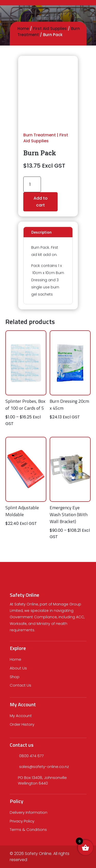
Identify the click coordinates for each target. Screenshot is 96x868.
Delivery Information (29, 812)
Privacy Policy (22, 821)
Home (23, 29)
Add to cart (41, 202)
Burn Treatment (40, 135)
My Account (21, 716)
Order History (22, 724)
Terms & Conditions (28, 829)
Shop (15, 677)
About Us (18, 668)
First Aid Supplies (50, 29)
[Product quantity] (32, 184)
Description (41, 232)
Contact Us (20, 685)
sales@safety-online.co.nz (44, 767)
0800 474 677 (31, 756)
